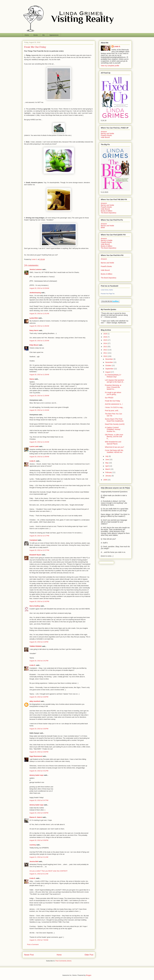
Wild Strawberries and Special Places (113, 443)
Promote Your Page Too (108, 294)
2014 (105, 343)
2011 (105, 353)
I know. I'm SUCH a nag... (114, 407)
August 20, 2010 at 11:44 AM (39, 442)
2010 (105, 356)
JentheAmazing (35, 293)
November (109, 362)
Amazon (104, 132)
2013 (105, 347)
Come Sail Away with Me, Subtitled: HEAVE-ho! (114, 451)
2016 (105, 337)
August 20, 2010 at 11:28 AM (39, 375)
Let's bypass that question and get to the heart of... (115, 381)
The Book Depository (109, 213)
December (109, 359)
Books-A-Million (107, 211)
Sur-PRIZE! (109, 398)
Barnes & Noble (107, 240)
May (107, 463)
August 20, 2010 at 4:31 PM (39, 771)
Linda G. (33, 461)
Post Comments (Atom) (63, 961)
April (107, 466)
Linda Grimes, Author (107, 290)
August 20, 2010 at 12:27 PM (39, 550)
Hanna (32, 379)
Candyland (33, 540)
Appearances (54, 35)
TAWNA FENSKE (36, 646)
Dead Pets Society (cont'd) (115, 424)
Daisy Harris (34, 330)
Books (36, 35)
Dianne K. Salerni (36, 817)
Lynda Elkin (34, 318)
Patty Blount (34, 345)
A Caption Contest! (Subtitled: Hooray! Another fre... (113, 429)
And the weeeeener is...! (114, 404)
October (108, 365)
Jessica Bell (34, 861)
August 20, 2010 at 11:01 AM (39, 314)
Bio (44, 35)
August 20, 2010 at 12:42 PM (39, 601)
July (107, 456)
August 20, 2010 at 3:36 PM (39, 752)
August (108, 372)
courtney (33, 845)
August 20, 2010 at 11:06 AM (39, 326)
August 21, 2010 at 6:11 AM (39, 874)
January (108, 476)
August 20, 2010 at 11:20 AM (39, 341)
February (109, 472)
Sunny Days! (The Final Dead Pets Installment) (114, 420)
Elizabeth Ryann (35, 555)
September (110, 369)
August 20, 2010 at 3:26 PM (39, 697)
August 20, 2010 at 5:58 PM (39, 840)
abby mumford (35, 701)
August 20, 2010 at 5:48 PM (39, 813)
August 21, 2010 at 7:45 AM (39, 940)
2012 (105, 350)
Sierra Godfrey (35, 606)
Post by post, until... (112, 411)
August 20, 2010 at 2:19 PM (39, 642)
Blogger (89, 975)
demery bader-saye (36, 775)
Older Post (89, 955)
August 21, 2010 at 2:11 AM (39, 857)
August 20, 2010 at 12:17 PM (39, 536)
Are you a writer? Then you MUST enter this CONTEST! (48, 871)
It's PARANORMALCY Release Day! (113, 376)
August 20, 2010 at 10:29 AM (39, 288)
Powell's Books (106, 135)
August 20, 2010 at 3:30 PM (39, 729)
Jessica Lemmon (36, 269)
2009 (105, 480)
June (107, 459)
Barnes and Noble (107, 133)
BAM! (103, 227)
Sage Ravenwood (36, 756)
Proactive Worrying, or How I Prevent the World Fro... (113, 387)
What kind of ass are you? (114, 447)
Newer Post (29, 955)
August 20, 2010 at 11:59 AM (39, 457)
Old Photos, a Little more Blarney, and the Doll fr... (114, 437)
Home (27, 35)
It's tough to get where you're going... (113, 393)
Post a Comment (33, 944)
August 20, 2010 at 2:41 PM (39, 661)
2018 (105, 334)
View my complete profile (110, 66)
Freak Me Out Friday (112, 401)
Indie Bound (105, 137)
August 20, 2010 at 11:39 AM (39, 396)
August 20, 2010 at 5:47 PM (39, 800)
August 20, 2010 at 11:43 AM (39, 410)
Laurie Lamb (34, 446)
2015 (105, 340)
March (108, 469)
